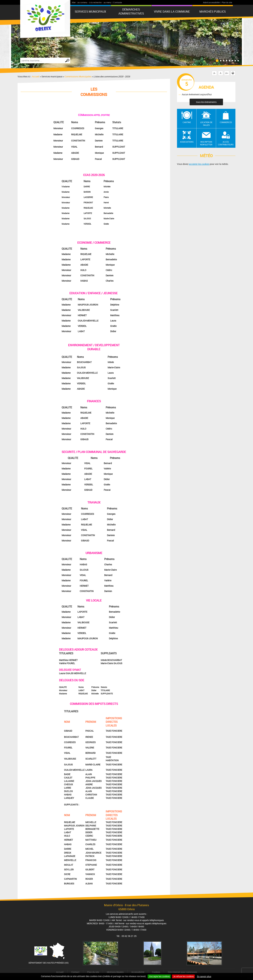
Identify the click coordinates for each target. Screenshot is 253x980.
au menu (107, 2)
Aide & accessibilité (211, 2)
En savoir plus (204, 976)
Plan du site (227, 2)
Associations (187, 142)
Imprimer (233, 73)
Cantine (187, 122)
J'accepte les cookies (159, 976)
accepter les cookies (199, 164)
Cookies (156, 972)
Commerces (226, 122)
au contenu (82, 2)
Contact (75, 972)
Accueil (36, 76)
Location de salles (206, 124)
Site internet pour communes (182, 972)
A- (214, 73)
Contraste (118, 2)
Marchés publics (213, 11)
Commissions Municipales (78, 76)
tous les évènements (206, 102)
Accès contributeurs (226, 143)
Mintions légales (115, 972)
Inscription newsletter (206, 143)
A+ (227, 73)
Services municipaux (90, 11)
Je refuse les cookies (183, 976)
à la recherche (95, 2)
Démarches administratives (131, 11)
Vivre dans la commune (172, 11)
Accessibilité (138, 972)
